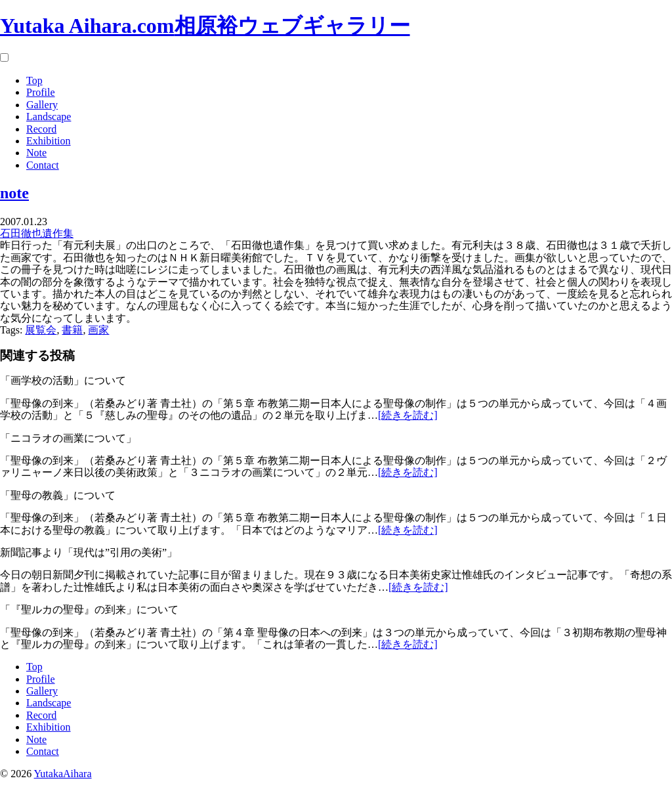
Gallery (42, 105)
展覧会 (41, 330)
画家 (98, 330)
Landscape (49, 117)
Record (41, 129)
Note (36, 153)
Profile (41, 92)
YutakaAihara (63, 774)
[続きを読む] (408, 415)
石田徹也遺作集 (37, 233)
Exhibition (49, 141)
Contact (43, 165)
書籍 (72, 330)
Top (34, 80)
